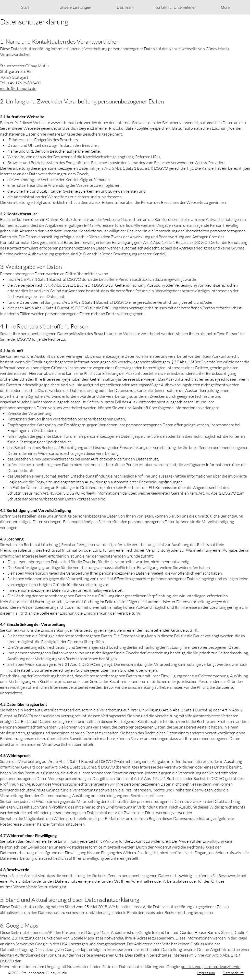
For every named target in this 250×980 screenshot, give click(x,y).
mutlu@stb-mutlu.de (18, 88)
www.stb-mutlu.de (67, 123)
